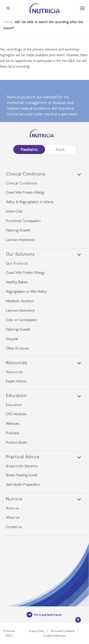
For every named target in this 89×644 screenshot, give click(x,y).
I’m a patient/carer (44, 615)
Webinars (13, 424)
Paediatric (29, 150)
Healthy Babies (17, 282)
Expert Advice (16, 381)
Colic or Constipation (21, 320)
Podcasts (13, 433)
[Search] (8, 8)
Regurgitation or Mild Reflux (26, 292)
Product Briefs (16, 442)
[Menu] (82, 8)
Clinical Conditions (22, 183)
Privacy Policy (37, 631)
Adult (60, 150)
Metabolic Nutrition (20, 301)
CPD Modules (16, 414)
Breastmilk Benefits (22, 466)
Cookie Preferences (55, 636)
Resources (14, 372)
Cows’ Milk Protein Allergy (25, 193)
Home (8, 22)
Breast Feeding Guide (22, 475)
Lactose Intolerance (20, 240)
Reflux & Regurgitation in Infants (30, 202)
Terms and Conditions (63, 631)
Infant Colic (14, 211)
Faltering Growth (18, 230)
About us (13, 517)
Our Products (17, 263)
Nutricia (12, 508)
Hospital (12, 339)
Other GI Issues (18, 348)
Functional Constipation (23, 221)
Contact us (14, 527)
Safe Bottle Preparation (23, 485)
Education (14, 405)
